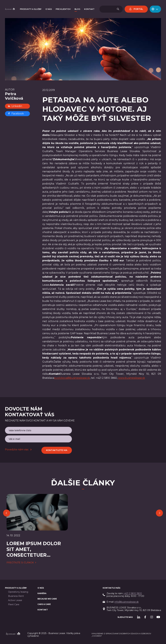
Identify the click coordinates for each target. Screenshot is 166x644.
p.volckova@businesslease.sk (72, 378)
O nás (41, 588)
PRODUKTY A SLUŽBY (16, 588)
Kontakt (43, 610)
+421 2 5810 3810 (133, 593)
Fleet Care (14, 605)
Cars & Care (44, 604)
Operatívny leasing (18, 592)
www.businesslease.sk (132, 378)
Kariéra (42, 593)
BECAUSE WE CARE (47, 599)
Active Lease (15, 600)
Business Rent (16, 596)
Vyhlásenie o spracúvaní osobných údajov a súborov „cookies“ (121, 635)
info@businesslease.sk (127, 602)
